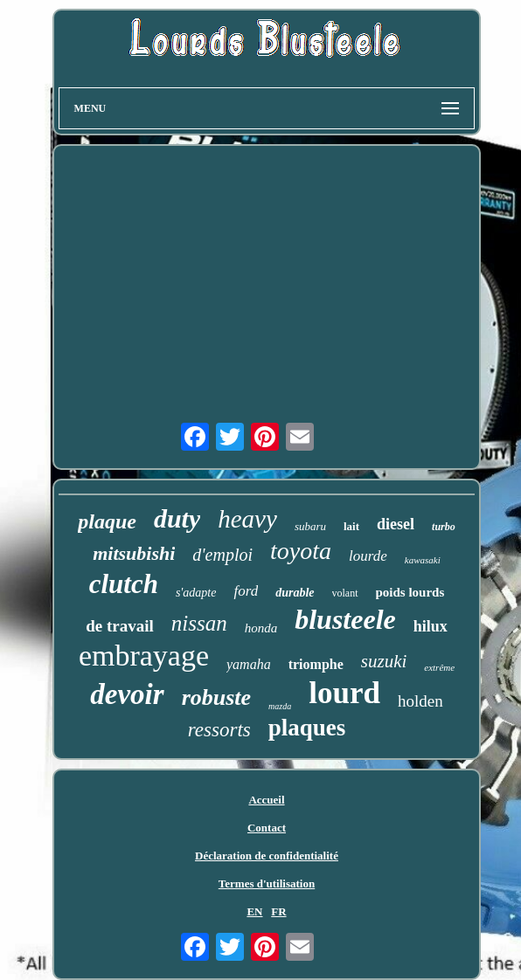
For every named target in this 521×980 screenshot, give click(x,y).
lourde (368, 556)
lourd (344, 693)
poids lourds (410, 592)
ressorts (219, 730)
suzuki (384, 661)
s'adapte (196, 593)
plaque (107, 521)
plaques (307, 728)
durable (295, 593)
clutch (124, 584)
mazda (280, 706)
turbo (444, 527)
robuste (216, 697)
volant (345, 593)
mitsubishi (134, 553)
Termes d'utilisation (267, 883)
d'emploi (222, 555)
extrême (439, 667)
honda (261, 628)
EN (254, 911)
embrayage (144, 656)
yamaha (249, 664)
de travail (120, 626)
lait (351, 526)
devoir (127, 694)
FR (278, 911)
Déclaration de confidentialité (267, 856)
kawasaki (423, 560)
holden (420, 701)
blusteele (345, 619)
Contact (267, 828)
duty (177, 518)
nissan (199, 623)
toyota (301, 551)
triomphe (316, 664)
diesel (396, 524)
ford (246, 591)
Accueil (266, 800)
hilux (431, 626)
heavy (247, 519)
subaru (310, 526)
